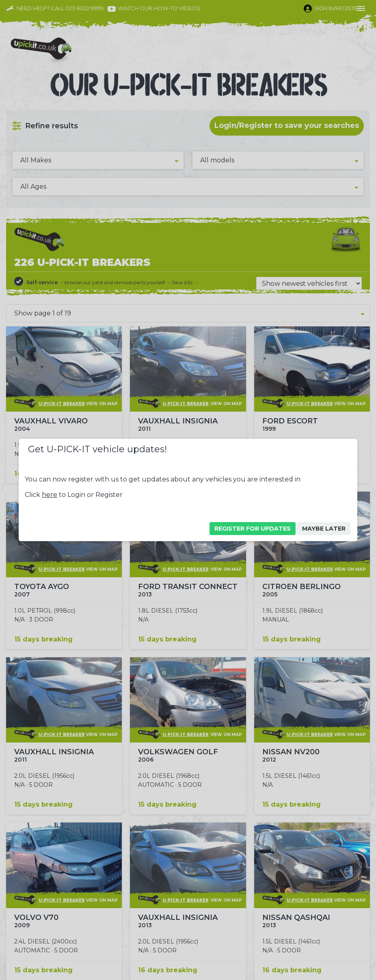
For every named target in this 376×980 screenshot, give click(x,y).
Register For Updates (253, 529)
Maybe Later (324, 529)
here (50, 495)
